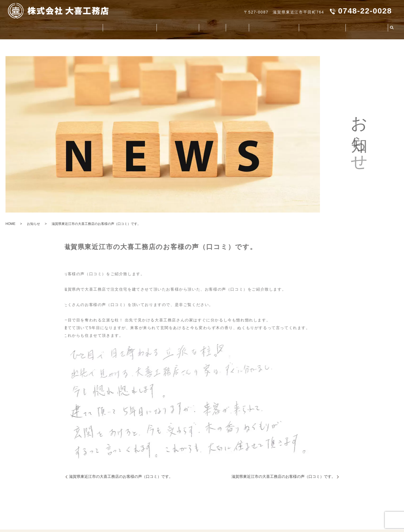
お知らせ (34, 224)
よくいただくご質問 (363, 26)
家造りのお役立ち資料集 (256, 26)
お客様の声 (187, 26)
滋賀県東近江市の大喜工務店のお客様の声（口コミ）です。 (121, 476)
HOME (10, 224)
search (392, 27)
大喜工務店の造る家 (148, 26)
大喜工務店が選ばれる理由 (93, 26)
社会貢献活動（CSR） (312, 26)
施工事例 (215, 26)
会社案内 (49, 26)
